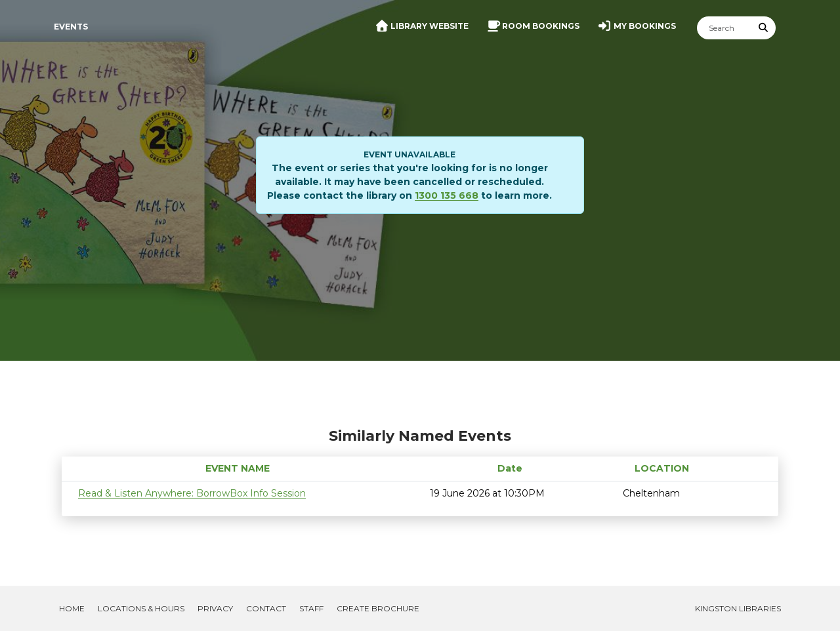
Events (71, 27)
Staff (311, 608)
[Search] (724, 28)
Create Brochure (378, 608)
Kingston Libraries (738, 608)
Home (72, 608)
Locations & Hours (141, 608)
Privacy (215, 608)
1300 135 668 (447, 195)
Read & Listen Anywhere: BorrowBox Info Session (192, 493)
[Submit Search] (764, 28)
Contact (266, 608)
